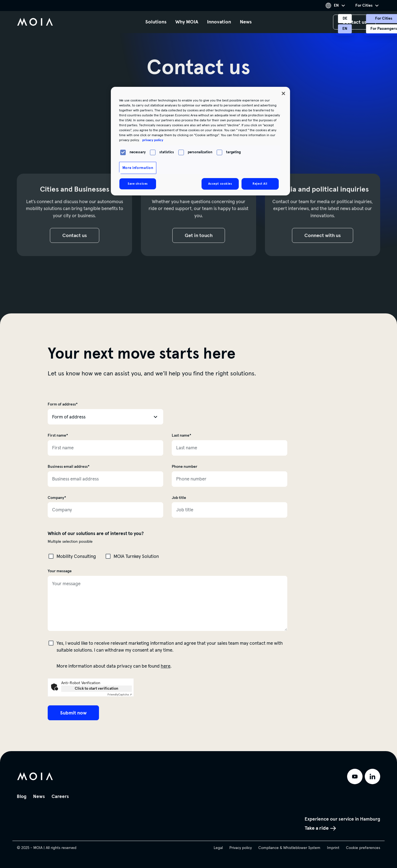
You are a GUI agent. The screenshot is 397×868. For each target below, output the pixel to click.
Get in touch (201, 236)
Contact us (77, 236)
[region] (200, 141)
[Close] (283, 93)
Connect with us (324, 236)
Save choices (138, 184)
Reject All (260, 184)
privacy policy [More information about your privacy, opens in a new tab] (153, 140)
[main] (198, 376)
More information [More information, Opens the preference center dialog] (138, 168)
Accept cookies (220, 184)
